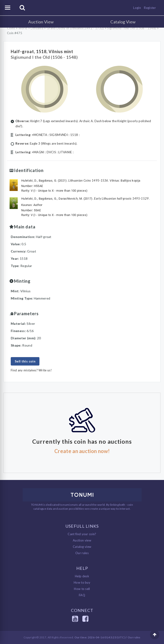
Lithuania (37, 28)
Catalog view (82, 547)
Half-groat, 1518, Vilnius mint (42, 51)
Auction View (41, 22)
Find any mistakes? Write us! (31, 370)
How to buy (82, 582)
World (23, 28)
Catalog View (123, 22)
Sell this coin (25, 361)
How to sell (82, 589)
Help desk (82, 576)
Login (137, 8)
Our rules (82, 553)
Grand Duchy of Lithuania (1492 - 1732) (75, 28)
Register (150, 8)
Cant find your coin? (82, 534)
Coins (11, 28)
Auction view (82, 540)
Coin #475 (15, 33)
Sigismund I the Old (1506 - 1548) (132, 28)
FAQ (82, 595)
